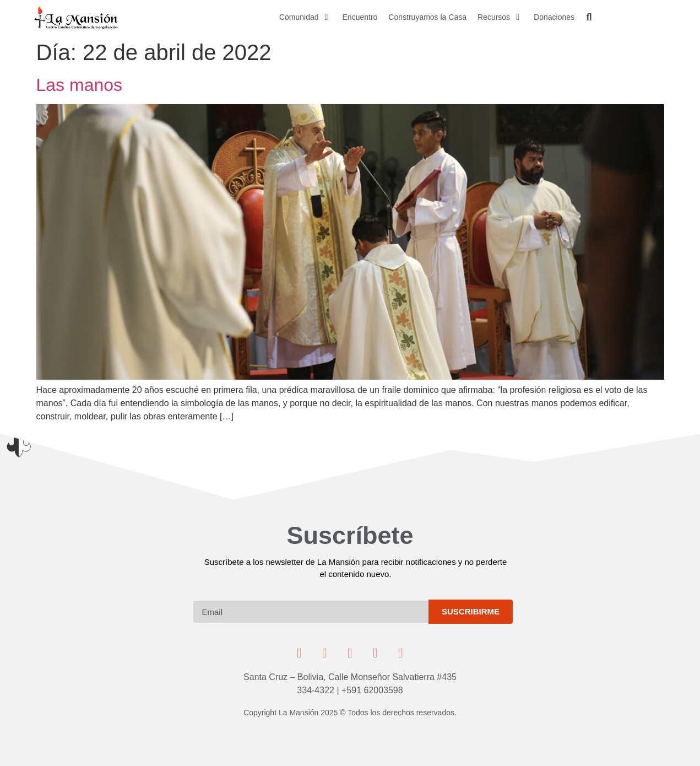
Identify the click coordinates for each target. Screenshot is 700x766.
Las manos (80, 85)
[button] (305, 17)
